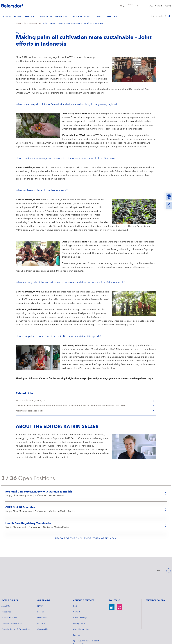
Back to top (161, 573)
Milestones (6, 589)
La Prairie (41, 601)
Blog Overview (35, 26)
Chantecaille (43, 607)
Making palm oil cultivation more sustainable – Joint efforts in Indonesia (73, 26)
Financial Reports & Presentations (16, 607)
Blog (25, 26)
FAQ (151, 6)
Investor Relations (9, 595)
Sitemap (77, 613)
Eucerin (41, 589)
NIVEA (40, 584)
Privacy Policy (79, 601)
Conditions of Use (81, 607)
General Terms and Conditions (86, 633)
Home (19, 26)
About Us (6, 584)
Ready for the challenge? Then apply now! (86, 541)
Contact (158, 6)
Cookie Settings (80, 595)
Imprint (168, 6)
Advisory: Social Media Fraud (86, 627)
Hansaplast (42, 595)
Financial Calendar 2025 (12, 601)
